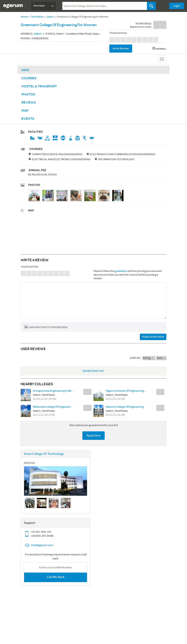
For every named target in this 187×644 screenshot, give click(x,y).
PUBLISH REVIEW (153, 337)
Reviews (29, 103)
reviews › (161, 49)
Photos (28, 94)
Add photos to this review (48, 327)
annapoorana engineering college (54, 391)
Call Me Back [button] (56, 577)
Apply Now (93, 436)
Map (25, 111)
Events (28, 119)
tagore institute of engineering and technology (135, 391)
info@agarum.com (42, 545)
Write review (121, 48)
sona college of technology (44, 454)
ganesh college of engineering (125, 407)
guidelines (121, 271)
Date (161, 358)
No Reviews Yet (93, 371)
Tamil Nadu (37, 17)
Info (25, 70)
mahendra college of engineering (53, 407)
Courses (29, 78)
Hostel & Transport (39, 86)
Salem (50, 17)
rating (149, 358)
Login (177, 6)
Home (24, 17)
